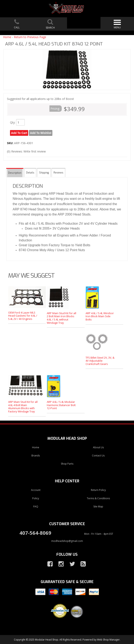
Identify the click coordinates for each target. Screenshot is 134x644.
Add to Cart (19, 133)
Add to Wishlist (41, 133)
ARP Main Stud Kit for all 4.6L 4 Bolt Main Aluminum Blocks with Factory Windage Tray (23, 406)
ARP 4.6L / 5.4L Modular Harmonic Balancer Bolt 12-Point (61, 405)
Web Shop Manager (108, 639)
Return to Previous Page (30, 37)
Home (7, 37)
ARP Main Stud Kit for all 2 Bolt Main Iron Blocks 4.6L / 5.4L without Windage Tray (61, 318)
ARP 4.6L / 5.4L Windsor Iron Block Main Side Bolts (100, 316)
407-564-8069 (35, 532)
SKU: (11, 143)
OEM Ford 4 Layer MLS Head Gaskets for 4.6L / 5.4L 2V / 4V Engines (23, 315)
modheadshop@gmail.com (67, 541)
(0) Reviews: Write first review (26, 151)
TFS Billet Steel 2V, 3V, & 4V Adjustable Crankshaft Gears (100, 360)
